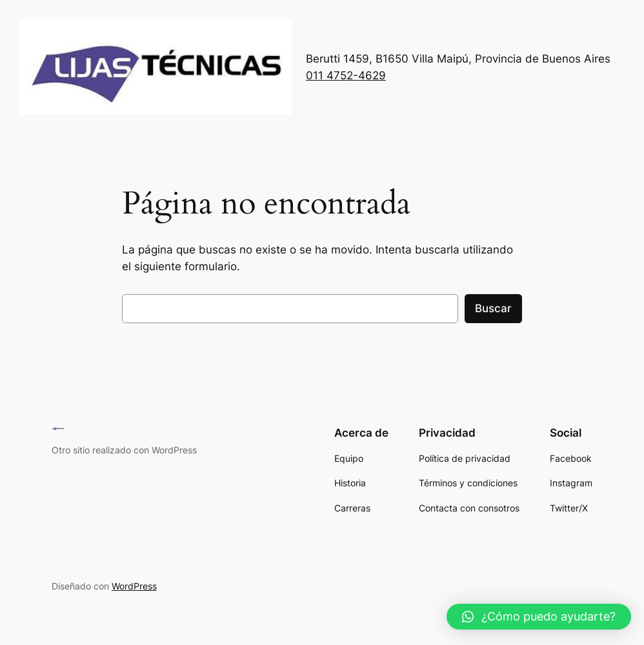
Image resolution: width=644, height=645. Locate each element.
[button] (539, 617)
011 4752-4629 (346, 75)
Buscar (493, 308)
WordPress (134, 586)
